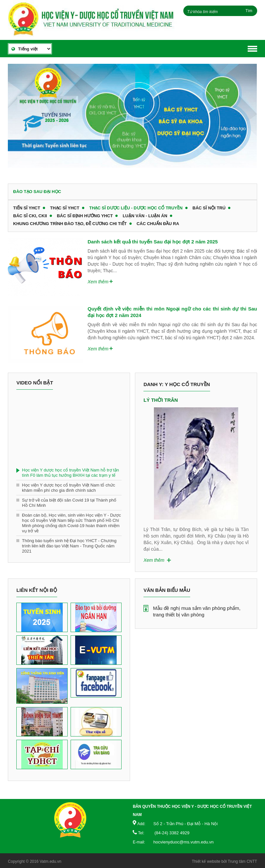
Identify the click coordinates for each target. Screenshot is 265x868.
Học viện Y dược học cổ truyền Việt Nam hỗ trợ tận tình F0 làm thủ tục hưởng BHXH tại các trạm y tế (70, 473)
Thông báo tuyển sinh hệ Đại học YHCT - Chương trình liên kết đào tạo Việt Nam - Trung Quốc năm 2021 (69, 546)
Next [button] (245, 457)
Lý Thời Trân (161, 400)
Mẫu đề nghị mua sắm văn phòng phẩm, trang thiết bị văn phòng (197, 611)
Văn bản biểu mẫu (167, 590)
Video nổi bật (35, 383)
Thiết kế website (206, 861)
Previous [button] (147, 457)
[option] (132, 119)
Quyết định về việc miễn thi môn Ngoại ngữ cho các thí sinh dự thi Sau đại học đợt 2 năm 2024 (172, 312)
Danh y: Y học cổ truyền (177, 384)
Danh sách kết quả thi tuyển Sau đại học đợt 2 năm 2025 (153, 242)
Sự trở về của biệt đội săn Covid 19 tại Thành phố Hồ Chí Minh (69, 503)
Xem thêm (98, 282)
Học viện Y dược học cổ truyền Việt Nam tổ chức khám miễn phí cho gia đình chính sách (68, 488)
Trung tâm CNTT (242, 861)
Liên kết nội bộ (37, 590)
